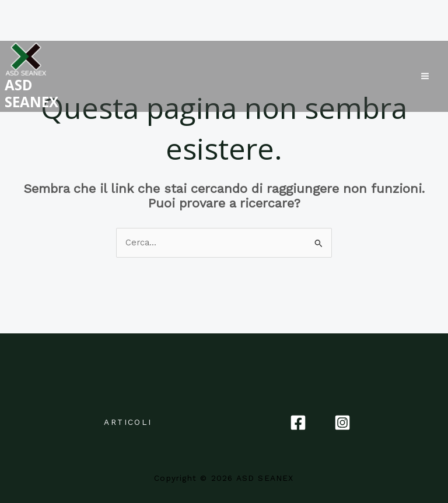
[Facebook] (298, 423)
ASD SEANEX (20, 89)
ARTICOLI (128, 422)
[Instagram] (342, 423)
